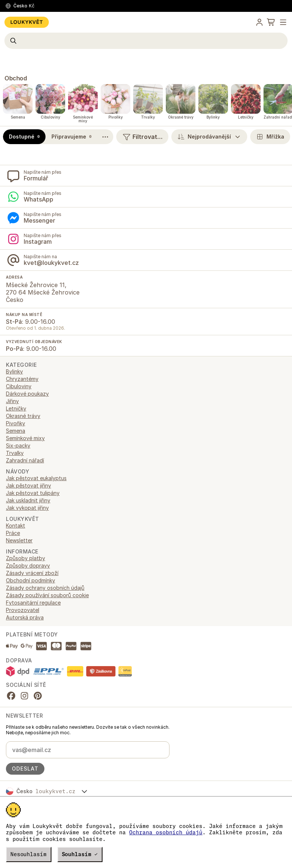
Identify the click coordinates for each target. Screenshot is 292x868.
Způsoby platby (26, 558)
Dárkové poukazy (27, 394)
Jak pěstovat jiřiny (28, 485)
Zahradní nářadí (25, 460)
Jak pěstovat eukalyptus (36, 478)
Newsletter (19, 540)
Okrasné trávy (23, 416)
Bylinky (14, 371)
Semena (16, 431)
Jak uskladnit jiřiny (28, 500)
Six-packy (18, 445)
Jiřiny (12, 401)
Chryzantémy (22, 379)
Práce (13, 533)
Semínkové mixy (25, 438)
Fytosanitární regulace (33, 603)
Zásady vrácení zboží (32, 573)
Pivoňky (16, 423)
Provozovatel (23, 610)
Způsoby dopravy (28, 566)
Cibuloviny (19, 386)
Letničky (16, 408)
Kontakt (16, 526)
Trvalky (15, 453)
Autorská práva (25, 617)
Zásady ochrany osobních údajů (45, 588)
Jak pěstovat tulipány (33, 493)
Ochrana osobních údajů (166, 832)
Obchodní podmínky (31, 580)
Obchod (16, 78)
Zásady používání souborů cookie (47, 595)
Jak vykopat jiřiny (27, 508)
